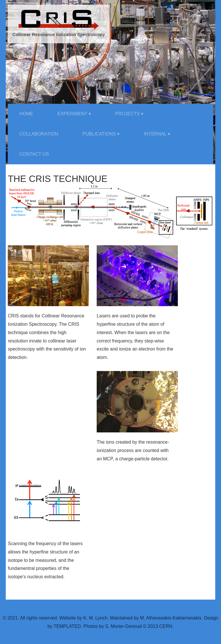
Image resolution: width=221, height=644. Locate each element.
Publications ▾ (101, 134)
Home (26, 114)
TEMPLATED (67, 626)
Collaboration (39, 134)
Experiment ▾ (74, 114)
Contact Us (34, 154)
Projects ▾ (129, 114)
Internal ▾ (157, 134)
